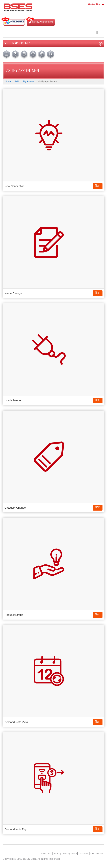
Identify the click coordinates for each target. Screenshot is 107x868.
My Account (29, 81)
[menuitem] (6, 55)
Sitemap (57, 854)
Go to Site (94, 4)
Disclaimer (84, 854)
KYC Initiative (97, 854)
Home (8, 81)
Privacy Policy (70, 854)
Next (98, 186)
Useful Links (46, 854)
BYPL (17, 81)
